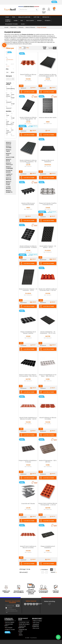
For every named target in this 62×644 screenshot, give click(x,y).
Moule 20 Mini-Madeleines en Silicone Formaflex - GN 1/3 (28, 418)
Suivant (54, 572)
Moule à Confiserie (9, 168)
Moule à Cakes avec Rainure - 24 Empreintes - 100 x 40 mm (28, 376)
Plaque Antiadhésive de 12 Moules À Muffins (28, 333)
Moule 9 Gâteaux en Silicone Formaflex (48, 418)
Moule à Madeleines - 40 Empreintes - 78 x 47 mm (48, 333)
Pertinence (52, 48)
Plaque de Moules (9, 171)
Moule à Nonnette (9, 191)
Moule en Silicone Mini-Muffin (48, 118)
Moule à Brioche (9, 179)
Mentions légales (10, 622)
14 (47, 572)
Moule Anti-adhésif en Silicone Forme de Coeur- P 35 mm (48, 290)
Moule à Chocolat (9, 164)
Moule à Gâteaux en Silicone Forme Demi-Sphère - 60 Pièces (28, 119)
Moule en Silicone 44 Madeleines (48, 161)
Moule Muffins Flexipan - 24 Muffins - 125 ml (48, 247)
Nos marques (9, 628)
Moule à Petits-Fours (9, 183)
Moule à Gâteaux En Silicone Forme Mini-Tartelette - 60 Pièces (28, 162)
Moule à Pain (10, 157)
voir (7, 613)
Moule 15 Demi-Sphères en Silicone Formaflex (28, 547)
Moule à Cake (9, 154)
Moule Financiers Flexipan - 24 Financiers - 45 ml (28, 290)
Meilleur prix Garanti (6, 592)
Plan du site (36, 628)
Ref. (26, 81)
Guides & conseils (10, 630)
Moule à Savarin (9, 147)
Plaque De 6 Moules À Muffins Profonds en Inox (48, 204)
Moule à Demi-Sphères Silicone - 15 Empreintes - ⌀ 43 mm (48, 504)
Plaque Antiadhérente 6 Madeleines (48, 547)
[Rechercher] (29, 10)
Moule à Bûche (9, 160)
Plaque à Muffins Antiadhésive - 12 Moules (28, 461)
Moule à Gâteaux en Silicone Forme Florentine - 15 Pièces (28, 247)
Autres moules (8, 188)
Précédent (44, 570)
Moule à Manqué (9, 143)
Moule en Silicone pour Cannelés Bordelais (28, 204)
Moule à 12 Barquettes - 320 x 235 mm (48, 461)
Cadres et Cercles (9, 175)
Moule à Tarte (9, 151)
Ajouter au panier (29, 92)
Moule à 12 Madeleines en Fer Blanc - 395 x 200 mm (48, 376)
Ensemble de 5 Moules (28, 504)
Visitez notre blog (49, 601)
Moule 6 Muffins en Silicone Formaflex (28, 75)
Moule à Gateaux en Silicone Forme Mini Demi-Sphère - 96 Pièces (48, 76)
